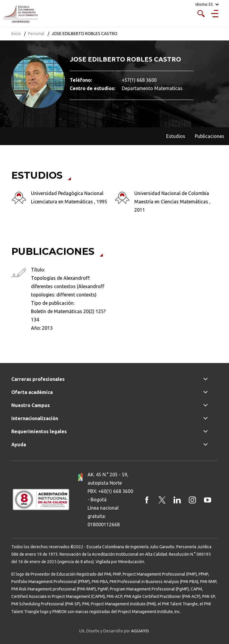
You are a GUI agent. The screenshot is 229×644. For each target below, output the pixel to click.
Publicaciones (209, 136)
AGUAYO (140, 631)
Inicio (16, 34)
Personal (36, 34)
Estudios (176, 136)
